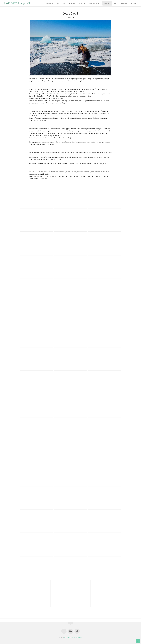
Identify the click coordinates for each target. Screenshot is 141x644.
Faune (115, 3)
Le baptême (72, 3)
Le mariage (50, 3)
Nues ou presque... (95, 3)
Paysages (107, 3)
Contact (133, 3)
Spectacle (124, 3)
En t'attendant (61, 3)
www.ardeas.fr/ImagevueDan (73, 637)
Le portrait (82, 3)
